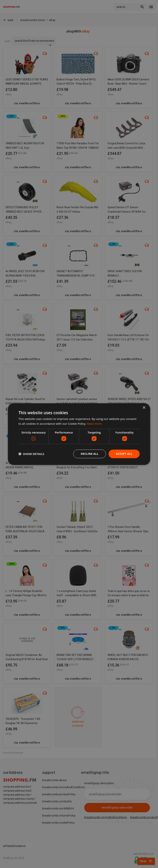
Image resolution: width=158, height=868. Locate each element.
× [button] (144, 408)
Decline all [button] (90, 454)
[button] (31, 454)
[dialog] (79, 434)
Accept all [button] (124, 454)
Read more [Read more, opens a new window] (94, 424)
